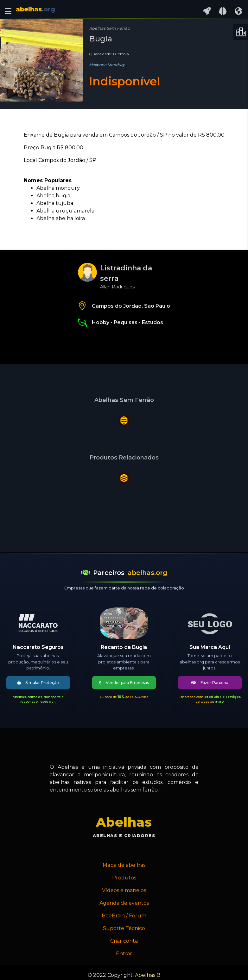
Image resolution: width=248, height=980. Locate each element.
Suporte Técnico (124, 928)
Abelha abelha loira (61, 218)
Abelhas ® (148, 975)
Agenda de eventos (124, 903)
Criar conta (124, 941)
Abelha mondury (58, 188)
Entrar (124, 954)
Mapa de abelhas (124, 865)
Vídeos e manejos (124, 890)
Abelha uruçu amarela (65, 211)
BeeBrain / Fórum (124, 916)
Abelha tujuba (55, 203)
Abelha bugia (53, 196)
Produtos (124, 878)
